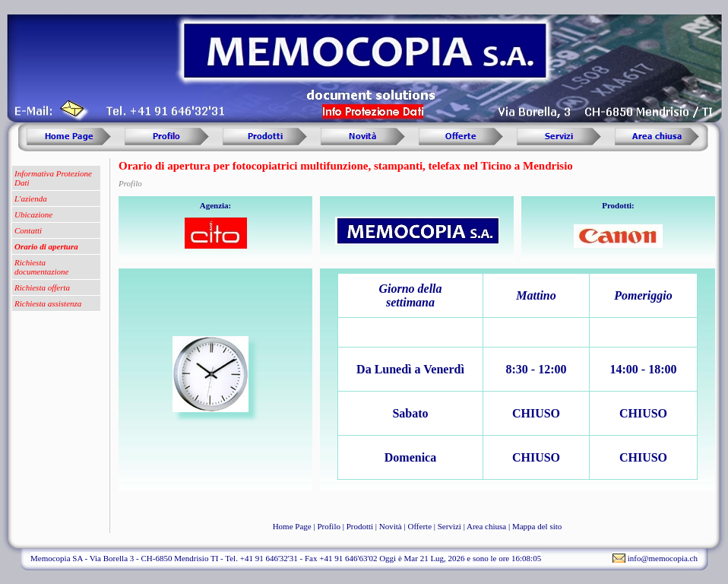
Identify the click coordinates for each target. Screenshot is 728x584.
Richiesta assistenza (48, 303)
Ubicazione (33, 214)
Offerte (419, 526)
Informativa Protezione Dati (53, 178)
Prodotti (360, 526)
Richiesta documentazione (41, 267)
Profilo (329, 526)
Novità (391, 526)
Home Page (292, 526)
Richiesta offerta (42, 287)
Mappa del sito (537, 526)
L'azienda (31, 198)
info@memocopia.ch (663, 558)
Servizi (449, 526)
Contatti (28, 230)
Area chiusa (486, 526)
